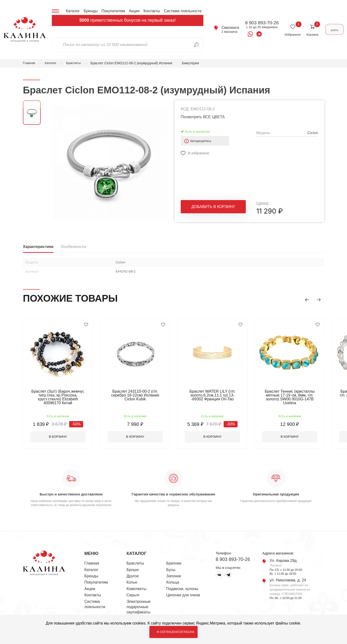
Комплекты (136, 583)
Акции (134, 11)
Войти (330, 29)
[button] (305, 299)
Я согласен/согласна (175, 632)
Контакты (152, 11)
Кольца (173, 576)
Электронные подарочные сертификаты (139, 601)
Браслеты (75, 63)
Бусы (171, 564)
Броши (133, 564)
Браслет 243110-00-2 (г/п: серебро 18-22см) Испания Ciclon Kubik (138, 395)
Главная (29, 63)
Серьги (133, 589)
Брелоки (174, 557)
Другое (133, 570)
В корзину (59, 431)
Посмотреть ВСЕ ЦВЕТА (203, 117)
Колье (132, 576)
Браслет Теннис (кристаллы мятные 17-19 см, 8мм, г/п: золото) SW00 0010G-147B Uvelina (298, 397)
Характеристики (38, 247)
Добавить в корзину (213, 208)
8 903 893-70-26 (254, 23)
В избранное (199, 153)
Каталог (73, 11)
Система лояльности (183, 11)
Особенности (73, 247)
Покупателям (113, 11)
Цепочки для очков (183, 589)
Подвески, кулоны (182, 583)
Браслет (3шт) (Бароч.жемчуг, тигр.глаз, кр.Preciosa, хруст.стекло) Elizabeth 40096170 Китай (59, 397)
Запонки (174, 570)
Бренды (91, 11)
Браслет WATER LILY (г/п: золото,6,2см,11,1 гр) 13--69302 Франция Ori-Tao (218, 395)
